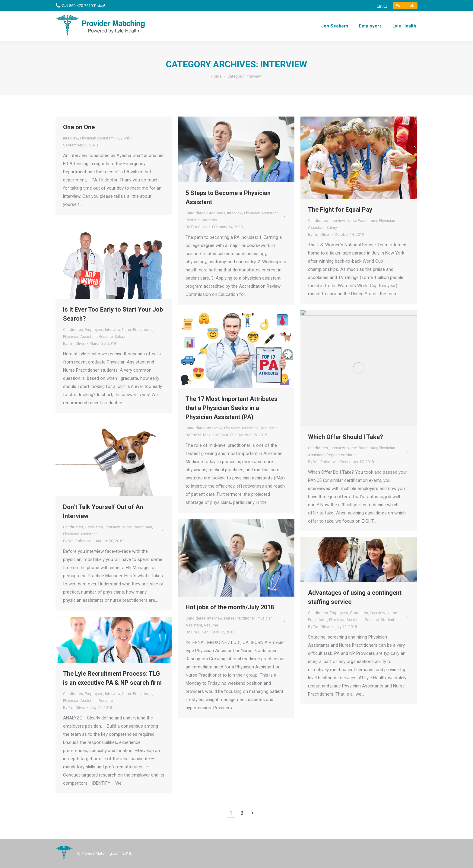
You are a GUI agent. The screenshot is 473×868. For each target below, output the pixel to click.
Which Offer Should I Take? (346, 437)
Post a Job (405, 6)
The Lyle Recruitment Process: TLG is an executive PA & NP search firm (112, 678)
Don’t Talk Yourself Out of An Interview (103, 511)
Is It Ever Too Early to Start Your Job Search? (113, 314)
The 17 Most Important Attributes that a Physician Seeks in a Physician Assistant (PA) (232, 408)
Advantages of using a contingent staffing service (355, 597)
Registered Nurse (341, 455)
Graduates (216, 213)
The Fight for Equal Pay (340, 210)
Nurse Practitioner (362, 221)
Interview (71, 138)
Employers (94, 330)
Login (382, 6)
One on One (79, 127)
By (124, 138)
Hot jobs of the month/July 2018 (230, 607)
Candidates (195, 213)
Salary (332, 227)
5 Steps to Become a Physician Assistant (228, 197)
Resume (193, 220)
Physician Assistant (97, 138)
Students (209, 220)
